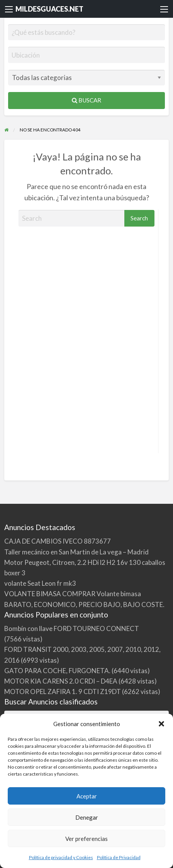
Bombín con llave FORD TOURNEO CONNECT (72, 628)
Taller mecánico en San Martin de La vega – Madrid (76, 552)
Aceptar (87, 796)
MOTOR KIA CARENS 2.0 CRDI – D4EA (61, 681)
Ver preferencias (86, 839)
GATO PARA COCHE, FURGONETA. (57, 671)
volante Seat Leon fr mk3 (40, 583)
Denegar (87, 817)
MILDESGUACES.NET (49, 9)
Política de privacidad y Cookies (61, 857)
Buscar (86, 100)
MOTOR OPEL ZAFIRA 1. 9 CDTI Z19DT (63, 692)
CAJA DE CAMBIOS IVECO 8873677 (58, 541)
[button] (161, 724)
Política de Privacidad (119, 857)
